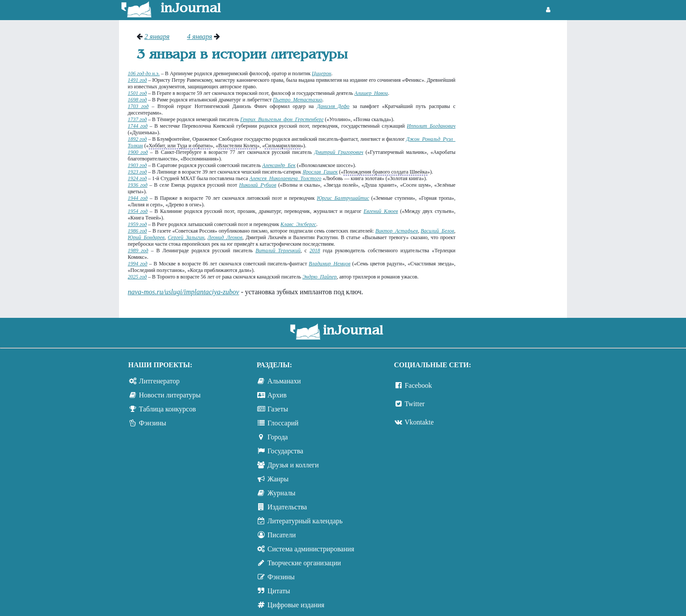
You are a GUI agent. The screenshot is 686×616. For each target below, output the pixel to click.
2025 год (137, 277)
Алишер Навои (371, 93)
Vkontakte (419, 422)
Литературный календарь (305, 521)
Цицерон (322, 73)
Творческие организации (304, 563)
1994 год (138, 264)
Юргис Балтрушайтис (343, 198)
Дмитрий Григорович (339, 152)
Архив (277, 395)
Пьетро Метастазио (298, 100)
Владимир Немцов (330, 264)
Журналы (281, 493)
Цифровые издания (296, 605)
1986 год (137, 231)
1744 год (138, 126)
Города (278, 437)
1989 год (138, 251)
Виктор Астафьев (397, 231)
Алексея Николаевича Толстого (285, 178)
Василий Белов (437, 231)
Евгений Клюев (381, 211)
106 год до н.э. (144, 73)
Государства (285, 451)
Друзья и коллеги (293, 465)
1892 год (137, 139)
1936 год (138, 185)
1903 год (137, 165)
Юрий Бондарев (146, 237)
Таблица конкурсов (168, 409)
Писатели (282, 535)
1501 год (137, 93)
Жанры (278, 479)
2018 (315, 251)
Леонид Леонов (225, 237)
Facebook (418, 385)
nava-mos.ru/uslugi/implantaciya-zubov (184, 292)
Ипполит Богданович (431, 126)
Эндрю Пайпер (319, 277)
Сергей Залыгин (186, 237)
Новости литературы (170, 395)
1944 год (138, 198)
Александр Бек (279, 165)
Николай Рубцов (257, 185)
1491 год (137, 80)
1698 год (137, 100)
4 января (199, 37)
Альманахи (284, 381)
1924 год (137, 178)
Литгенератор (159, 381)
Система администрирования (311, 549)
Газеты (278, 409)
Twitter (415, 404)
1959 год (137, 224)
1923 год (137, 172)
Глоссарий (283, 423)
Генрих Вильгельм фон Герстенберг (282, 119)
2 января (157, 37)
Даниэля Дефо (333, 106)
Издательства (287, 507)
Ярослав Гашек (320, 172)
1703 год (138, 106)
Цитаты (279, 591)
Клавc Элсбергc (298, 224)
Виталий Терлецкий (278, 251)
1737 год (137, 119)
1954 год (138, 211)
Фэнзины (153, 423)
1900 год (138, 152)
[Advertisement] (516, 164)
